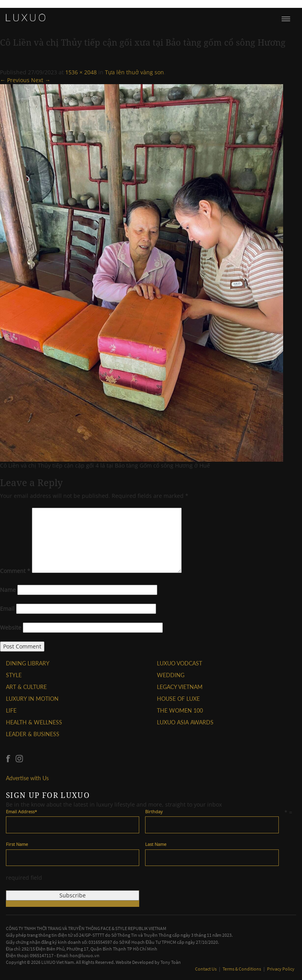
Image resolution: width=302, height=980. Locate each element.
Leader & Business (33, 734)
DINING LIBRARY (28, 663)
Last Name (156, 844)
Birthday (154, 811)
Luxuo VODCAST (180, 663)
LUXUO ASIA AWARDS (185, 722)
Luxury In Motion (32, 699)
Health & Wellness (34, 722)
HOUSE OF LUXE (178, 699)
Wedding (171, 675)
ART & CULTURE (26, 687)
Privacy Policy (281, 969)
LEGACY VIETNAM (180, 687)
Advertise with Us (27, 778)
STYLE (14, 675)
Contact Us (206, 969)
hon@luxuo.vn (85, 955)
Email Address (21, 811)
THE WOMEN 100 (180, 710)
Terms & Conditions (242, 969)
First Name (17, 844)
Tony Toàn (171, 962)
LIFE (11, 710)
